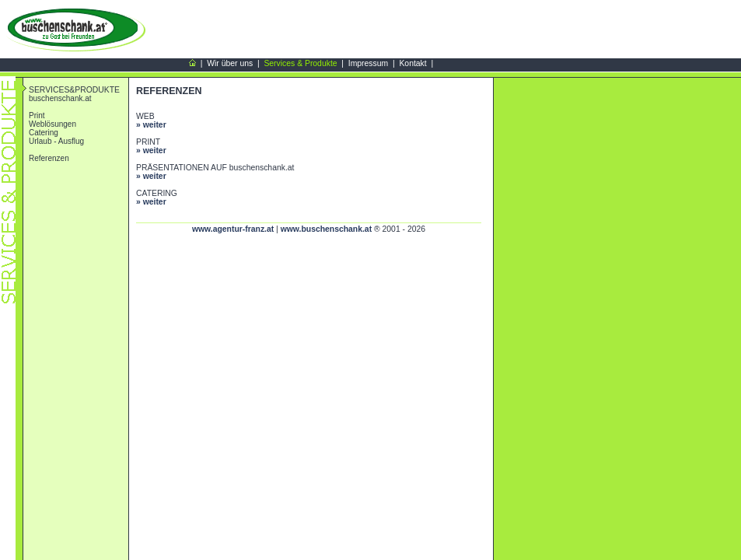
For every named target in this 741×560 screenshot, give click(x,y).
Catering (44, 133)
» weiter (151, 125)
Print (37, 115)
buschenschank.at (60, 98)
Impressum (368, 63)
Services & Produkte (300, 63)
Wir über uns (230, 63)
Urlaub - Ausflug (56, 141)
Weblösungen (52, 124)
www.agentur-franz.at (233, 229)
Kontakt (412, 63)
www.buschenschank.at (326, 229)
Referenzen (49, 158)
